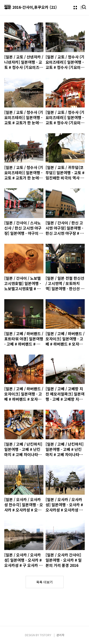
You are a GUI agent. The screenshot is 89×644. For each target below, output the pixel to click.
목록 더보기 (44, 582)
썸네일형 (75, 8)
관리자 (60, 635)
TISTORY (46, 635)
